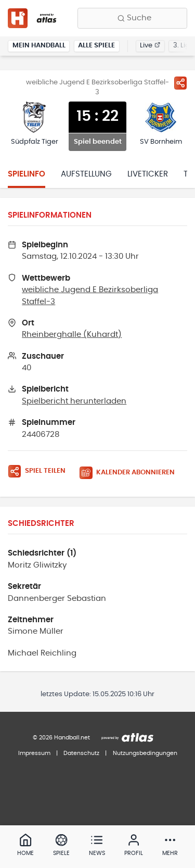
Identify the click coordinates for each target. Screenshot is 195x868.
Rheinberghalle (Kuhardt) (72, 335)
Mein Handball (39, 46)
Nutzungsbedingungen (145, 753)
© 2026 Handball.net (61, 738)
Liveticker (148, 174)
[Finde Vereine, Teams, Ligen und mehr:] (132, 18)
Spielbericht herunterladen (74, 401)
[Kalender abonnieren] (131, 473)
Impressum (34, 753)
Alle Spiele (96, 46)
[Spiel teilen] (180, 83)
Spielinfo (27, 174)
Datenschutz (81, 753)
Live (150, 46)
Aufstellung (86, 174)
